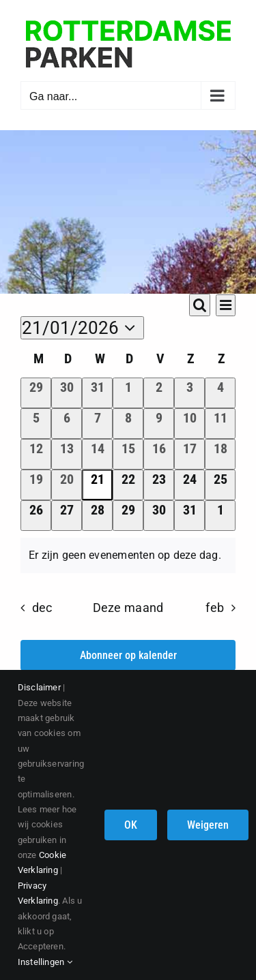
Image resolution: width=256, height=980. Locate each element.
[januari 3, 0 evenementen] (189, 393)
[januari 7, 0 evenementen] (97, 424)
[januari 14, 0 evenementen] (97, 454)
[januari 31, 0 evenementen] (189, 516)
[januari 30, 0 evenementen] (159, 516)
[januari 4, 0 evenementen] (220, 393)
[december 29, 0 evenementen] (36, 393)
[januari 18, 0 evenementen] (220, 454)
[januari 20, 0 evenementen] (67, 485)
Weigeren (208, 825)
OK (131, 825)
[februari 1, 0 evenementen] (220, 516)
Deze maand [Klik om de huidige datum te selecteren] (128, 608)
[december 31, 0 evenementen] (97, 393)
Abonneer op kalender (128, 655)
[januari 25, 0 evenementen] (220, 485)
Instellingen (45, 962)
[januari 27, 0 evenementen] (67, 516)
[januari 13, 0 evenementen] (67, 454)
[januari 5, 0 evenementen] (36, 424)
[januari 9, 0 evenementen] (159, 424)
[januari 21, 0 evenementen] (97, 485)
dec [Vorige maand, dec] (42, 608)
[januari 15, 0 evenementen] (128, 454)
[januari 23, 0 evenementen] (159, 485)
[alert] (128, 555)
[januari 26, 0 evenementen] (36, 516)
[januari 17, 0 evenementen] (189, 454)
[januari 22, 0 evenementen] (128, 485)
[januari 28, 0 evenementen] (97, 516)
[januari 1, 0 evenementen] (128, 393)
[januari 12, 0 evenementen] (36, 454)
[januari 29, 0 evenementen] (128, 516)
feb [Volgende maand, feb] (215, 608)
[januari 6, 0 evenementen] (67, 424)
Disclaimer (39, 687)
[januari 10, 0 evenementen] (189, 424)
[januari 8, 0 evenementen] (128, 424)
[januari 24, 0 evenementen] (189, 485)
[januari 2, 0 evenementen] (159, 393)
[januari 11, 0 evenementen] (220, 424)
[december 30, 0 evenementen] (67, 393)
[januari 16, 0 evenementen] (159, 454)
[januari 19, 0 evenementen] (36, 485)
